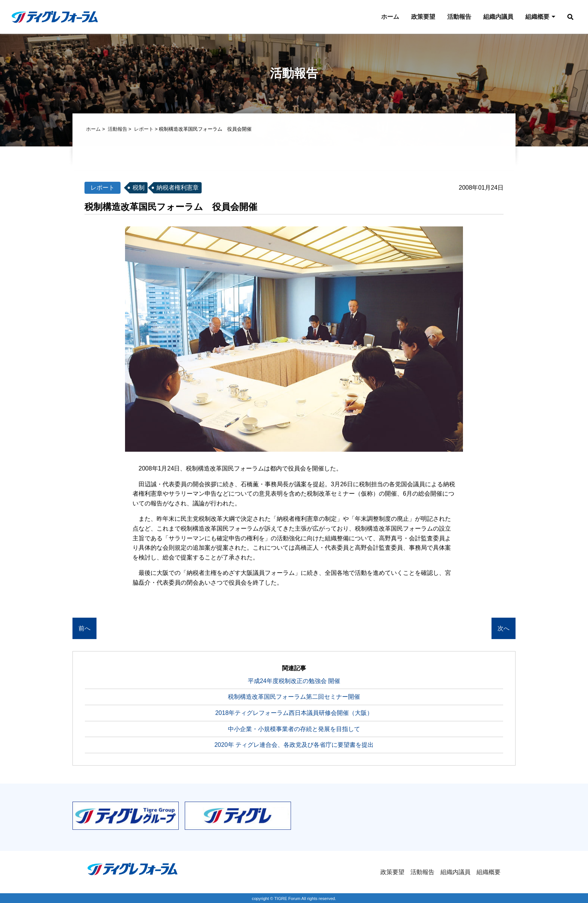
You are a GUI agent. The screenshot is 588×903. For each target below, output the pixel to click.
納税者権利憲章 (178, 188)
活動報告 (459, 17)
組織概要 (537, 17)
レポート (144, 130)
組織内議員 (498, 17)
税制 (139, 188)
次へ (504, 629)
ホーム (390, 17)
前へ (84, 629)
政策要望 (423, 17)
